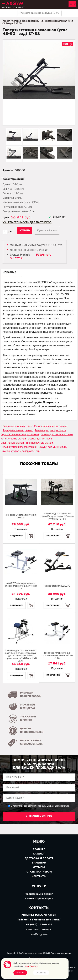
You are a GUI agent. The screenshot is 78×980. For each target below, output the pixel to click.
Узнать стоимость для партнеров (27, 222)
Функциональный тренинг (18, 430)
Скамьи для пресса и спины (57, 435)
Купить (31, 533)
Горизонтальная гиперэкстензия (20, 435)
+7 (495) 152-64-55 (39, 925)
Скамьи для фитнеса (40, 439)
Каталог (39, 854)
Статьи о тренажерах (39, 899)
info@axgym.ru (39, 934)
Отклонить (41, 973)
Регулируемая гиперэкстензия (19, 447)
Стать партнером (39, 872)
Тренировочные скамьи (39, 443)
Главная (6, 21)
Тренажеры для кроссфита (50, 430)
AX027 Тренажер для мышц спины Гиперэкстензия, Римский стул (21, 586)
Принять (20, 973)
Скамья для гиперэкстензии (50, 426)
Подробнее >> (31, 966)
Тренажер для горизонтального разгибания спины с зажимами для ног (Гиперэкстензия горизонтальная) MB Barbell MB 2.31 (21, 656)
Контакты (39, 876)
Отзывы (39, 867)
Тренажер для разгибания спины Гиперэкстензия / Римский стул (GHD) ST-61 (57, 516)
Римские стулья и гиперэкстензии (20, 451)
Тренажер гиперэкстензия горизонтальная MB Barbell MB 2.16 (57, 656)
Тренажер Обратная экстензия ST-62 (21, 516)
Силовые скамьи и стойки (25, 21)
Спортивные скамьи (12, 443)
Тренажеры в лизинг (39, 894)
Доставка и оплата (39, 858)
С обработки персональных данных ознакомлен (40, 806)
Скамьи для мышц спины (53, 447)
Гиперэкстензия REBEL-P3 (57, 586)
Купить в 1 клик (47, 231)
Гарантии (39, 863)
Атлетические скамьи (13, 439)
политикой (18, 806)
